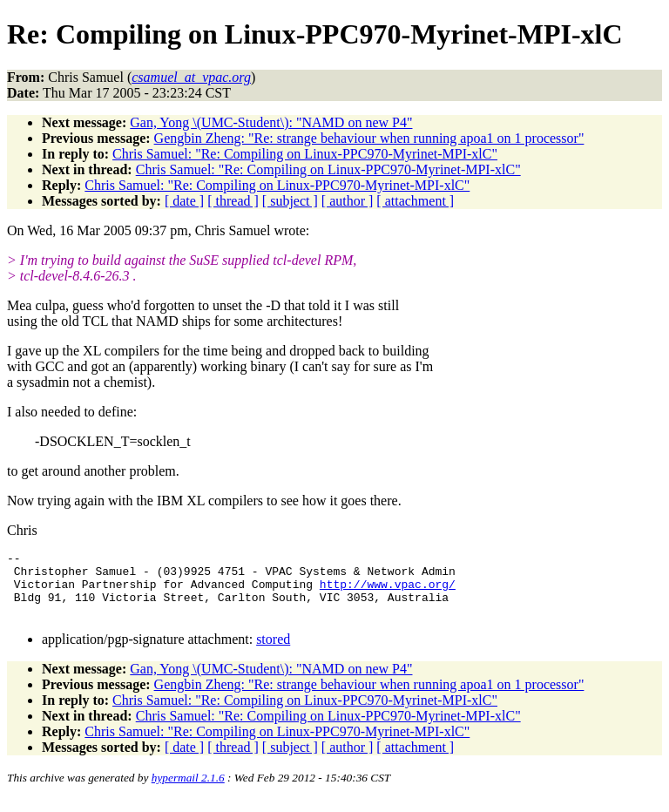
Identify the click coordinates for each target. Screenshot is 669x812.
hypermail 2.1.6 (188, 791)
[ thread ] (233, 201)
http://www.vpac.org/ (388, 592)
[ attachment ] (415, 201)
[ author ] (348, 201)
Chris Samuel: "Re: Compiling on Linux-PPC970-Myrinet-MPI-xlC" (305, 154)
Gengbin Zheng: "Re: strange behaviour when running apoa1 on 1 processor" (369, 138)
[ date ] (184, 201)
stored (273, 652)
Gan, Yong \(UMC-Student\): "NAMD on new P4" (271, 122)
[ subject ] (290, 201)
